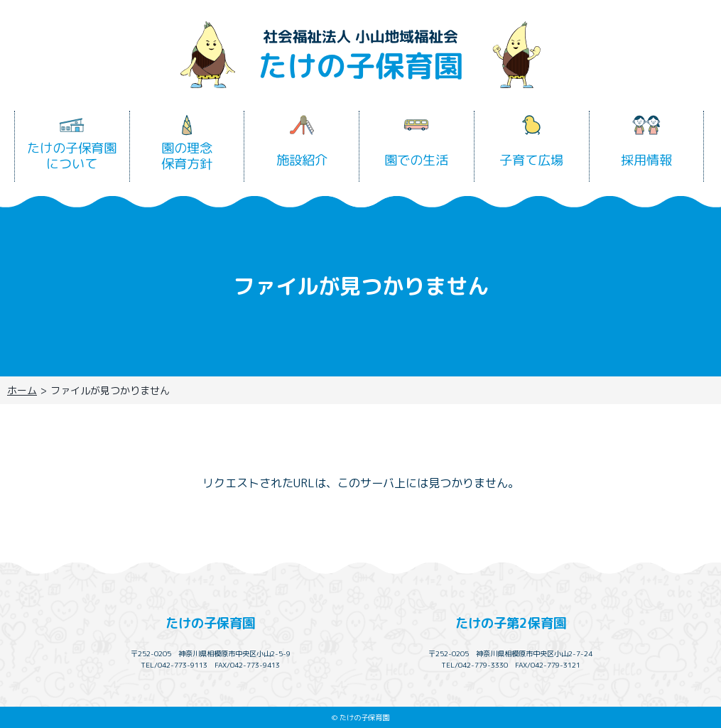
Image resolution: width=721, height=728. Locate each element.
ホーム (22, 390)
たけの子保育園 (210, 623)
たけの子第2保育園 (511, 623)
